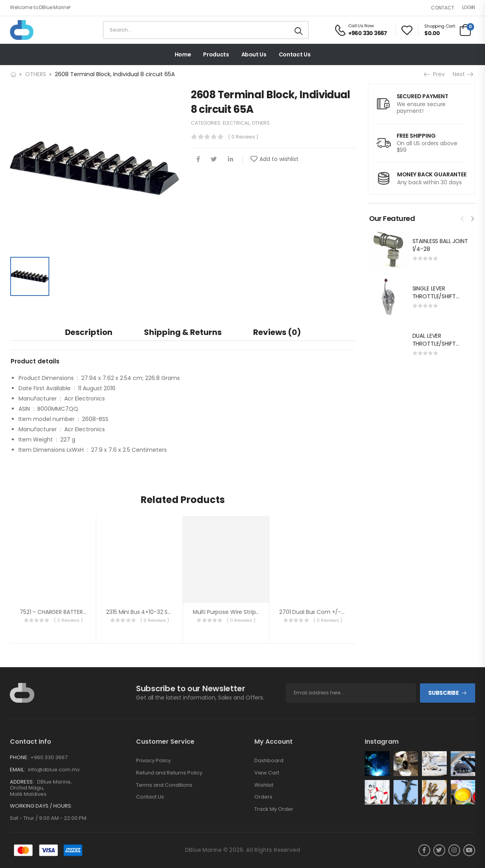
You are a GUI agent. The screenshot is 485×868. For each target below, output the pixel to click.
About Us (254, 54)
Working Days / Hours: (41, 806)
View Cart (267, 773)
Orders (263, 797)
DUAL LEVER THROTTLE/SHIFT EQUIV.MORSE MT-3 (438, 343)
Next (463, 74)
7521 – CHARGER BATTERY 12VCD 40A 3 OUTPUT (82, 612)
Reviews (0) (277, 332)
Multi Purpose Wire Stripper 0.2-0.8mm (245, 612)
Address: (22, 782)
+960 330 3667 (49, 757)
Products (216, 54)
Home (183, 54)
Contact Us (295, 54)
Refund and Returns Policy (169, 773)
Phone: (19, 757)
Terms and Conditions (164, 785)
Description (89, 332)
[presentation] (463, 218)
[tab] (89, 332)
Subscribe (443, 693)
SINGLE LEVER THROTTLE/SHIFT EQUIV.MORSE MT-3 (438, 296)
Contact (443, 8)
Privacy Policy (153, 761)
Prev (435, 74)
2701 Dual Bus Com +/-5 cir (316, 612)
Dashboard (269, 761)
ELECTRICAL (236, 123)
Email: (17, 770)
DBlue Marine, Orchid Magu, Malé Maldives (41, 788)
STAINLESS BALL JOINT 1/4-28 (440, 245)
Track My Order (274, 809)
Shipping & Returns (183, 332)
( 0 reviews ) (243, 137)
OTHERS (36, 74)
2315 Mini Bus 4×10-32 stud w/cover (154, 612)
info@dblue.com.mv (53, 770)
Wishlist (264, 785)
